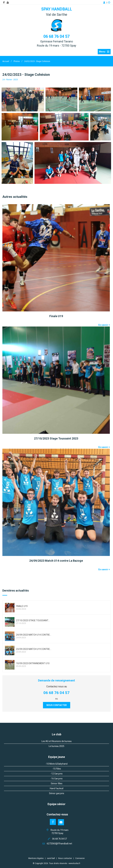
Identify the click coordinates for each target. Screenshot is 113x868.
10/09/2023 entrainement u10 (33, 663)
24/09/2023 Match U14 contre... (34, 635)
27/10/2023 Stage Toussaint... (33, 620)
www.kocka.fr (74, 863)
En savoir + (104, 325)
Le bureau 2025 (56, 746)
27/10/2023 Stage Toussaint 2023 (56, 438)
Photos (17, 61)
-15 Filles (57, 769)
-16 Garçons (56, 779)
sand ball (51, 858)
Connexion (80, 858)
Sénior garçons (57, 793)
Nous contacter (57, 705)
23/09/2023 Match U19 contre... (34, 649)
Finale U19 (56, 316)
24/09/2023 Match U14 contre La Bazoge (56, 561)
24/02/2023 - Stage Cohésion (37, 61)
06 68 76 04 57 (56, 36)
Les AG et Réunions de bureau (57, 741)
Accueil (6, 61)
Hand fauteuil (57, 788)
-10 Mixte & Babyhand (56, 764)
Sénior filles (57, 783)
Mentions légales (36, 858)
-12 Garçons (56, 774)
